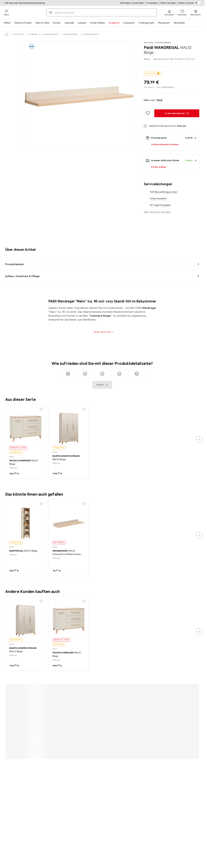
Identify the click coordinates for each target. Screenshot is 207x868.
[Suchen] (51, 12)
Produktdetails (15, 264)
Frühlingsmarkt (146, 23)
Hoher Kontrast (190, 3)
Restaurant (164, 23)
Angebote (114, 23)
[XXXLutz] (28, 12)
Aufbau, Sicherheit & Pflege (22, 276)
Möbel (7, 23)
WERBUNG (150, 73)
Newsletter (179, 23)
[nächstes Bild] (199, 440)
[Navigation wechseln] (6, 12)
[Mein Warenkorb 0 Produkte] (195, 12)
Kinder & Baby (98, 23)
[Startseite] (7, 34)
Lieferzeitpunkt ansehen (165, 144)
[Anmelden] (169, 12)
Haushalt (69, 23)
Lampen (82, 23)
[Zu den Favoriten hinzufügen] (148, 113)
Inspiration (129, 23)
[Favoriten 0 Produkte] (182, 12)
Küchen (57, 23)
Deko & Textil (42, 23)
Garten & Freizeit (23, 23)
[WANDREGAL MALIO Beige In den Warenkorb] (177, 113)
